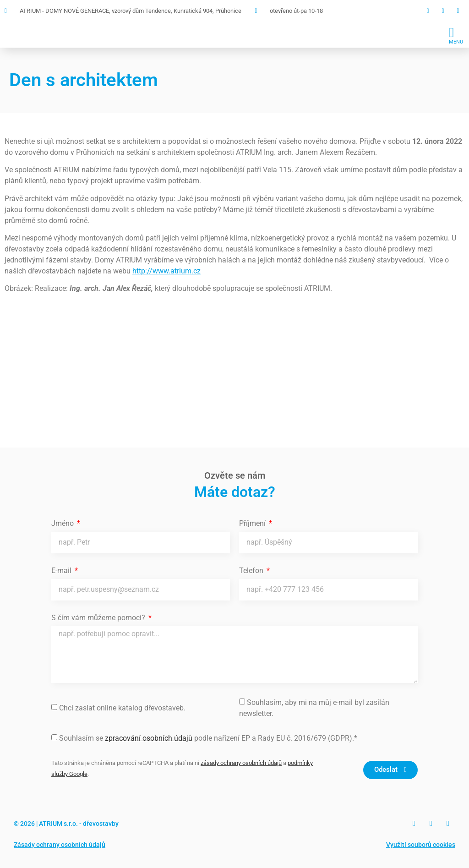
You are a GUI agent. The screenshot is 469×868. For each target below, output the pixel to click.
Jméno (63, 524)
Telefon (252, 571)
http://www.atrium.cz (166, 271)
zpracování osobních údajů (149, 738)
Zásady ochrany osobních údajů (60, 845)
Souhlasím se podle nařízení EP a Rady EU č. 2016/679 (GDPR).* (208, 738)
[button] (456, 35)
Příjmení (253, 524)
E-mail (62, 571)
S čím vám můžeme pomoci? (99, 618)
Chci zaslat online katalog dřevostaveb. (122, 707)
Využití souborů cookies (421, 845)
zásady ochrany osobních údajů (241, 763)
